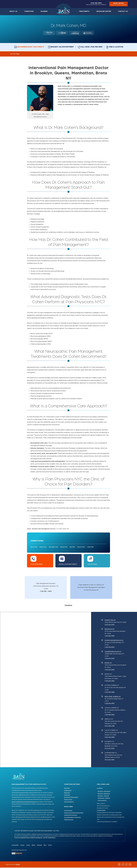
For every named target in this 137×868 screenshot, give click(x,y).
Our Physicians (68, 811)
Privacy (22, 845)
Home (64, 11)
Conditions (28, 12)
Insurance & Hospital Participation (74, 813)
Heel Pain (90, 547)
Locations (92, 565)
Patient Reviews (69, 820)
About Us (13, 12)
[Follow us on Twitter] (126, 865)
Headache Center (105, 12)
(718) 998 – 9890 (46, 592)
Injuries (42, 12)
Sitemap (39, 845)
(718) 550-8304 (110, 647)
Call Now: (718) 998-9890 (93, 47)
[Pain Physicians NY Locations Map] (46, 690)
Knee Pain (64, 547)
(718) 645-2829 (110, 670)
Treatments (87, 12)
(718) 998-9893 (110, 704)
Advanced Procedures (71, 815)
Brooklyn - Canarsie (103, 796)
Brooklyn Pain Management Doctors (44, 529)
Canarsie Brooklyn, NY (113, 652)
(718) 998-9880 (110, 692)
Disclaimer (68, 606)
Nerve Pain (81, 547)
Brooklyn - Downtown (104, 794)
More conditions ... (69, 802)
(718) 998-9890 (95, 4)
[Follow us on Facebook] (123, 865)
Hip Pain (72, 547)
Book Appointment (68, 565)
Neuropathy (74, 798)
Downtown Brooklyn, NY (114, 641)
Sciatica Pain (68, 791)
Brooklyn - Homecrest (104, 792)
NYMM (18, 865)
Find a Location (120, 47)
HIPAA (33, 845)
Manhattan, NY (110, 620)
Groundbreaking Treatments (28, 47)
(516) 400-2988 (110, 726)
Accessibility (15, 845)
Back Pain (34, 547)
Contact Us (123, 12)
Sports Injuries (68, 800)
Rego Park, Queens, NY (113, 697)
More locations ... (102, 801)
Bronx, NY (108, 663)
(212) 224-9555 (110, 625)
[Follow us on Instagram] (119, 865)
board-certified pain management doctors (24, 802)
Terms (28, 845)
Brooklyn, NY (110, 629)
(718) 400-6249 (110, 659)
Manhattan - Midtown (104, 799)
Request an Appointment (62, 47)
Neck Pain (43, 547)
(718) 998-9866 (110, 715)
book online (118, 4)
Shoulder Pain (53, 547)
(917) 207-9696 (110, 749)
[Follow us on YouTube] (130, 865)
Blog (45, 845)
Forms (50, 845)
